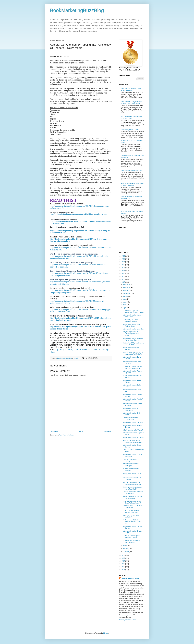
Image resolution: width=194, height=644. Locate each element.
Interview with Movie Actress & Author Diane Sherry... (133, 339)
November (127, 288)
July (125, 299)
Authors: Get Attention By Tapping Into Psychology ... (133, 441)
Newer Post (54, 431)
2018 (123, 279)
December (127, 285)
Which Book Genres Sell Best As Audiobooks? (133, 497)
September (127, 293)
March (126, 546)
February (127, 549)
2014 (123, 561)
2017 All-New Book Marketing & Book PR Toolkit (132, 117)
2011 (123, 570)
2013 (123, 564)
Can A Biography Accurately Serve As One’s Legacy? (132, 502)
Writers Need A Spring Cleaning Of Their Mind (133, 344)
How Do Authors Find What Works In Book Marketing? (132, 184)
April (125, 308)
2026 (123, 256)
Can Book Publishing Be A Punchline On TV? (132, 537)
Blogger (106, 633)
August (126, 296)
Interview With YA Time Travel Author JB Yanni (131, 90)
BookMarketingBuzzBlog (77, 10)
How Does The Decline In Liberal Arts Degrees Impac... (133, 311)
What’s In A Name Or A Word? (133, 430)
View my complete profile (127, 620)
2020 (123, 273)
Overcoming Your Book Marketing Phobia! (131, 320)
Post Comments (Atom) (67, 435)
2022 (123, 268)
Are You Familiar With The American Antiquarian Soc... (133, 483)
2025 (123, 259)
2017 (123, 282)
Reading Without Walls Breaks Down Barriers (133, 493)
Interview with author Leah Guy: (133, 329)
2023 (123, 265)
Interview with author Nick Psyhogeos (131, 465)
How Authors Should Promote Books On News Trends (133, 367)
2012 (123, 567)
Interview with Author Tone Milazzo (133, 171)
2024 (123, 262)
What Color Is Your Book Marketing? (131, 516)
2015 (123, 558)
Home (81, 431)
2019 (123, 276)
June (125, 302)
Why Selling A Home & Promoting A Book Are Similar (131, 334)
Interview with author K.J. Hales (133, 438)
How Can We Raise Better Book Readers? (132, 541)
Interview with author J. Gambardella (131, 409)
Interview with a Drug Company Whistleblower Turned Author (131, 103)
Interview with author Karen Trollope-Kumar (132, 325)
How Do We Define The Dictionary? (131, 469)
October (126, 290)
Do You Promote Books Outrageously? (131, 419)
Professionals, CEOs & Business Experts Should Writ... (132, 522)
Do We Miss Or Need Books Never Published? (132, 488)
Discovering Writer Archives (130, 130)
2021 (123, 270)
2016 (123, 555)
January (126, 552)
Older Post (108, 431)
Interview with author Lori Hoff (133, 422)
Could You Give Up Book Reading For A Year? (131, 511)
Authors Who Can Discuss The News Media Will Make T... (133, 353)
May (125, 305)
